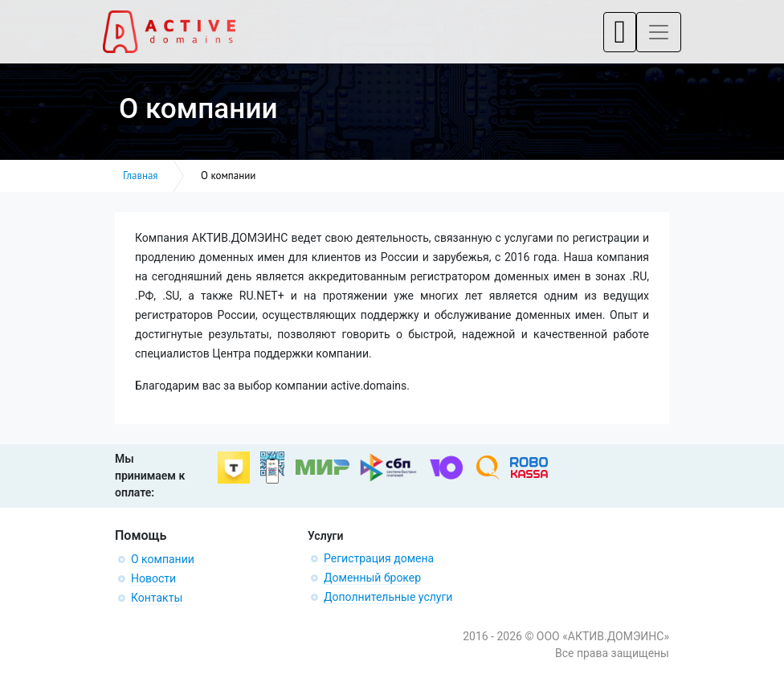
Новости (153, 578)
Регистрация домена (379, 558)
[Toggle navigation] (620, 32)
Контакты (157, 598)
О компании (163, 559)
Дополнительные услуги (388, 597)
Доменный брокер (372, 578)
